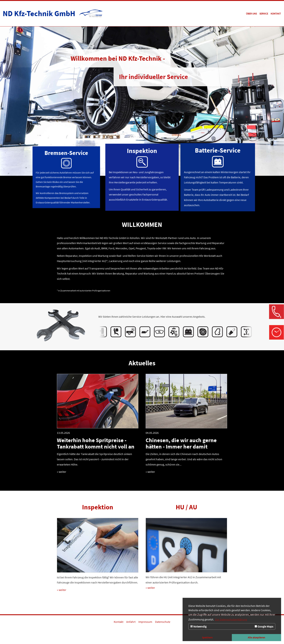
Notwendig (198, 626)
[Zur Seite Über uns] (251, 14)
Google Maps (264, 626)
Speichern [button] (207, 637)
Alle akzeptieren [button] (256, 637)
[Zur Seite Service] (264, 14)
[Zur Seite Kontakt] (276, 14)
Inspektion (98, 507)
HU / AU (186, 507)
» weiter (62, 472)
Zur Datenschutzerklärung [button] (231, 619)
